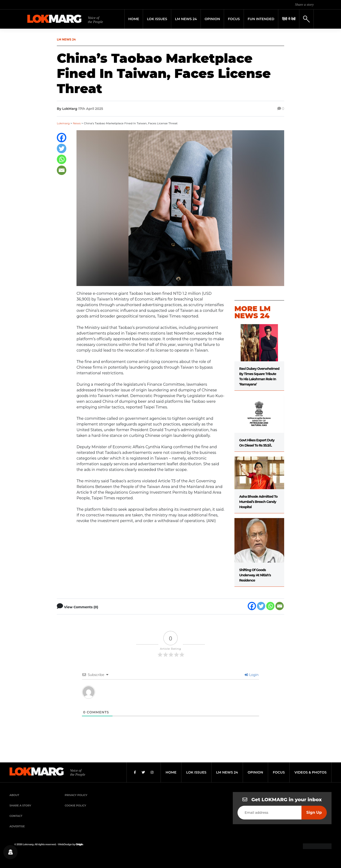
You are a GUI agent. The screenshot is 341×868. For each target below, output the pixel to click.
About (14, 795)
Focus (234, 19)
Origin (79, 844)
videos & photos (310, 772)
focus (279, 772)
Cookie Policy (75, 805)
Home (134, 19)
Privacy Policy (76, 795)
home (171, 772)
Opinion (212, 19)
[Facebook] (62, 138)
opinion (255, 772)
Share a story (304, 4)
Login (252, 675)
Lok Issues (157, 19)
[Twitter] (62, 148)
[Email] (62, 170)
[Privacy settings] (10, 852)
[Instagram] (152, 772)
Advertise (17, 826)
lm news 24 (227, 772)
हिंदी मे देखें (289, 19)
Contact (16, 816)
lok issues (196, 772)
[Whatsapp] (62, 159)
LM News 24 (186, 19)
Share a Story (20, 805)
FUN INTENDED (261, 19)
